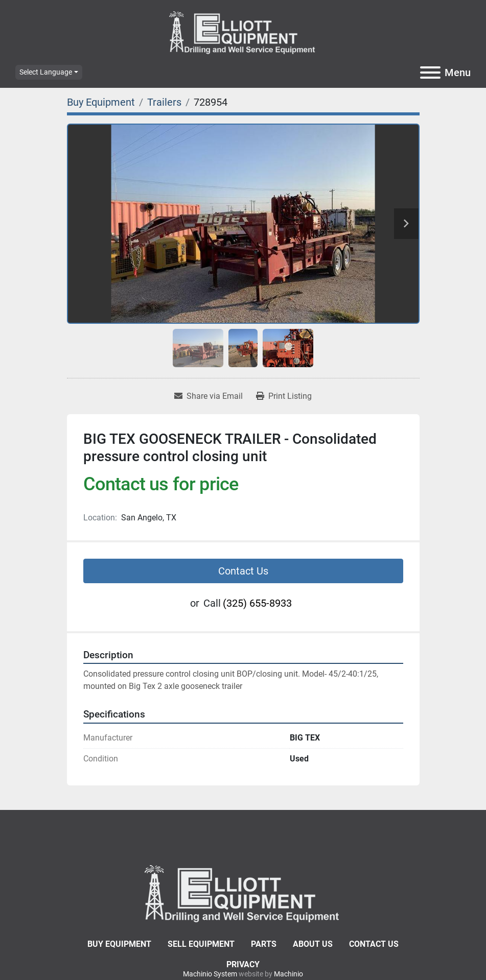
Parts (264, 944)
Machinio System (210, 974)
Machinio (288, 974)
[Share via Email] (209, 396)
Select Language (46, 72)
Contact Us (243, 571)
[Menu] (430, 73)
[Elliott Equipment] (243, 892)
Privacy (243, 964)
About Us (313, 944)
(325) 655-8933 (257, 603)
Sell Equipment (201, 944)
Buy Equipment (119, 944)
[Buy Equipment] (101, 102)
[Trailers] (164, 102)
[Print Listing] (284, 396)
